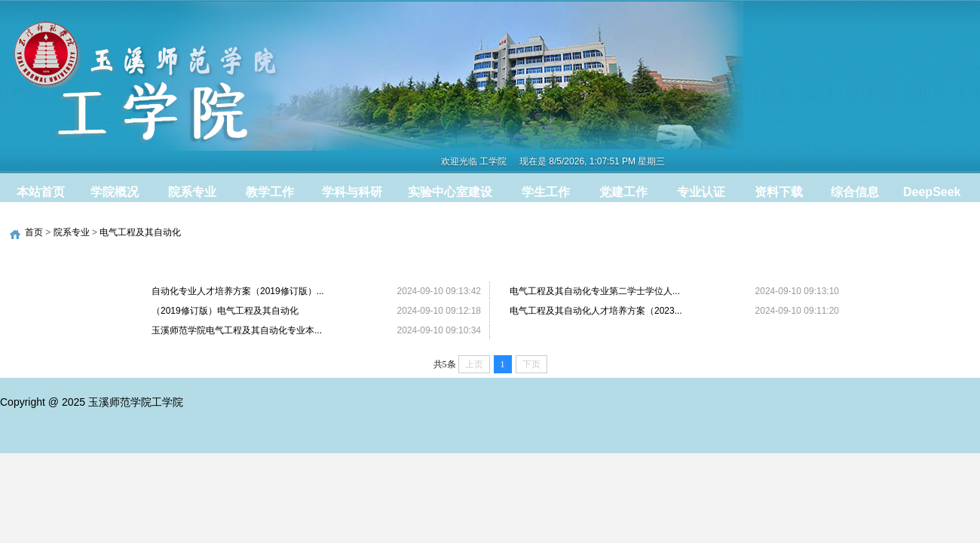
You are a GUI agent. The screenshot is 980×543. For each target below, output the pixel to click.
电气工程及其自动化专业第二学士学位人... (595, 291)
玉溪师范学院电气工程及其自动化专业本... (237, 330)
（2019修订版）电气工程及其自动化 (225, 311)
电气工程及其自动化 (140, 232)
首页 (34, 232)
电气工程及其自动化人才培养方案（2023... (596, 311)
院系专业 (72, 232)
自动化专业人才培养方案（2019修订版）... (238, 291)
